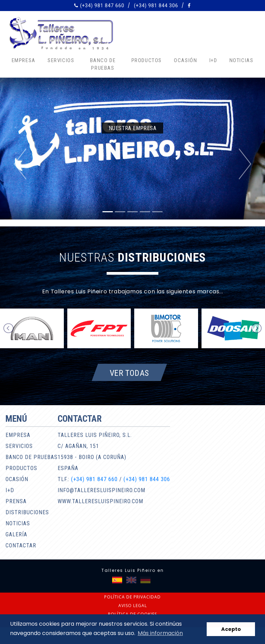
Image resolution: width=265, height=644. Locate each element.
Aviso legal (133, 606)
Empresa (24, 60)
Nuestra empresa (132, 128)
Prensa (16, 501)
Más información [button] (160, 633)
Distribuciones (27, 512)
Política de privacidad (132, 597)
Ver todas (129, 373)
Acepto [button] (231, 629)
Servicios (61, 60)
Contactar (21, 545)
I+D (213, 60)
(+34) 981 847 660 (102, 6)
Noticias (242, 60)
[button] (20, 164)
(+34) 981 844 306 (156, 6)
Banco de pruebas (103, 64)
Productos (147, 60)
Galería (16, 534)
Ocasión (185, 60)
